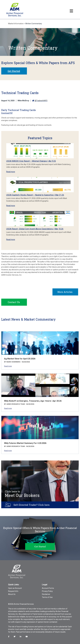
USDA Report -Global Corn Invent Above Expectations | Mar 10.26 (35, 229)
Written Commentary (34, 24)
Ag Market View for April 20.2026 (20, 359)
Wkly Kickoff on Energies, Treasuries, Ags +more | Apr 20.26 (33, 401)
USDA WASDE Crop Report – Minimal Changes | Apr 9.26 (31, 161)
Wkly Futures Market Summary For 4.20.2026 (25, 443)
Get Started (14, 71)
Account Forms (48, 588)
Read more (11, 172)
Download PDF (7, 113)
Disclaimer (46, 594)
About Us (12, 594)
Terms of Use (47, 597)
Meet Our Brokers (22, 494)
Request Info (13, 591)
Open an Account (15, 588)
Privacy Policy (47, 591)
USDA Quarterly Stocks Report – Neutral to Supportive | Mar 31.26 (35, 195)
